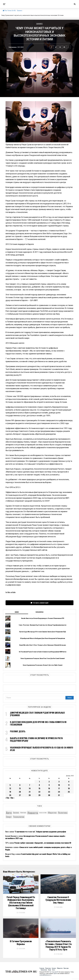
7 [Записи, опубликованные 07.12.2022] (30, 785)
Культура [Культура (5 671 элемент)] (23, 813)
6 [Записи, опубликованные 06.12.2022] (20, 785)
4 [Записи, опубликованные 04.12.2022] (69, 782)
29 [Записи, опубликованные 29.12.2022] (39, 795)
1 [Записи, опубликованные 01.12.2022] (39, 782)
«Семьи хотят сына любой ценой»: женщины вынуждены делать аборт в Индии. (38, 848)
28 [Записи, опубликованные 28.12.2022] (30, 795)
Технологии (44, 971)
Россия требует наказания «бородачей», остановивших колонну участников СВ (43, 843)
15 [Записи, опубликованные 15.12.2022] (39, 788)
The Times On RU (9, 11)
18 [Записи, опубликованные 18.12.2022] (69, 788)
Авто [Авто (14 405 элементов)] (9, 813)
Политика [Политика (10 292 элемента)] (63, 813)
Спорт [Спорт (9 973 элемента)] (9, 817)
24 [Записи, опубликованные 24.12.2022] (59, 792)
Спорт (50, 971)
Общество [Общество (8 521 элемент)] (52, 813)
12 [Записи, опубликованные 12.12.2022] (10, 788)
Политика (48, 969)
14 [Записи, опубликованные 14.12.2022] (30, 788)
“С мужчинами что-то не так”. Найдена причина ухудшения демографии (40, 832)
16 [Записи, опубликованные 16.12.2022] (49, 788)
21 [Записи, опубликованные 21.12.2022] (30, 792)
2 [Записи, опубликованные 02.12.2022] (49, 782)
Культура (66, 969)
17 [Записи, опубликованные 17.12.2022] (59, 788)
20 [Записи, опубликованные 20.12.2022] (20, 792)
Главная (42, 969)
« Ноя (7, 798)
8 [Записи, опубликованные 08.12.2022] (39, 785)
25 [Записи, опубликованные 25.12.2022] (69, 792)
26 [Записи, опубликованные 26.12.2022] (10, 795)
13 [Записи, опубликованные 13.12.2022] (20, 788)
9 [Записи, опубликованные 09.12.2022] (49, 785)
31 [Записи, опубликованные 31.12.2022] (59, 795)
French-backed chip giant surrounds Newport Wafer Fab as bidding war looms (38, 855)
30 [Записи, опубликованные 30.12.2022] (49, 795)
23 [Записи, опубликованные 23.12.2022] (49, 792)
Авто (54, 971)
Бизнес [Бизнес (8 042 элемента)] (16, 813)
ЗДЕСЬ (55, 975)
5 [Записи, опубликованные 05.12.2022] (10, 785)
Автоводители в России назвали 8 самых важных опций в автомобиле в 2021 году (35, 837)
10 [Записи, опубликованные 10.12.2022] (59, 785)
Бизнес (20, 11)
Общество (60, 969)
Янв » (12, 798)
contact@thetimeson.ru (45, 976)
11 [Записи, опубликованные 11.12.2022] (69, 785)
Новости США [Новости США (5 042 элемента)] (43, 813)
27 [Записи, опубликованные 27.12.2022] (20, 795)
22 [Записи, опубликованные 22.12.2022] (39, 792)
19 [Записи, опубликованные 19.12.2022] (10, 792)
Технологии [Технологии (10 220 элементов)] (19, 817)
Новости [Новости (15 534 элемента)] (33, 813)
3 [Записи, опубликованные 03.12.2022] (59, 782)
